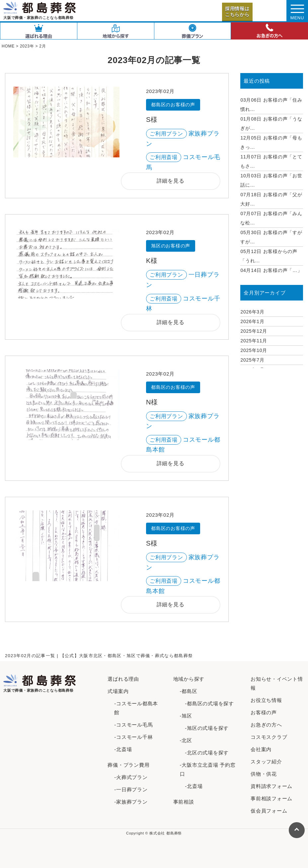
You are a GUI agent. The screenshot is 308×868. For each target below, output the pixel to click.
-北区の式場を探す (204, 753)
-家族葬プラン (131, 802)
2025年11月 (254, 341)
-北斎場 (123, 749)
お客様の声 (264, 712)
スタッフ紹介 (266, 762)
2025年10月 (254, 350)
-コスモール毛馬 (133, 725)
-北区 (186, 740)
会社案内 (261, 749)
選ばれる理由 (123, 679)
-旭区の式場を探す (204, 728)
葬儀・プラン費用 (128, 765)
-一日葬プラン (131, 789)
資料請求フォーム (271, 786)
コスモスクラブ (269, 737)
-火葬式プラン (131, 777)
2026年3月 (252, 312)
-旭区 (186, 716)
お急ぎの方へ (266, 725)
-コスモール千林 (133, 737)
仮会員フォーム (269, 811)
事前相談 (184, 802)
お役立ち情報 (266, 700)
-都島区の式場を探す (207, 703)
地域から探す (189, 679)
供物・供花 (264, 774)
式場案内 (118, 691)
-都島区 (189, 691)
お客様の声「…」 (271, 270)
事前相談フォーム (271, 798)
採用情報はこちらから (237, 12)
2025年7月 (252, 360)
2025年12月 (254, 331)
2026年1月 (252, 321)
